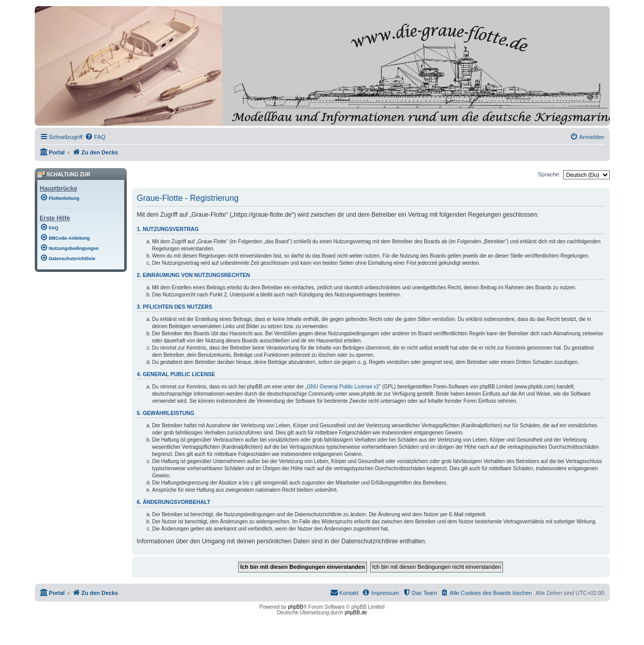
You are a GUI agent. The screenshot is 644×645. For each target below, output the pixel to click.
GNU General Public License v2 (343, 387)
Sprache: (549, 174)
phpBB (295, 607)
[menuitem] (95, 137)
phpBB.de (356, 613)
